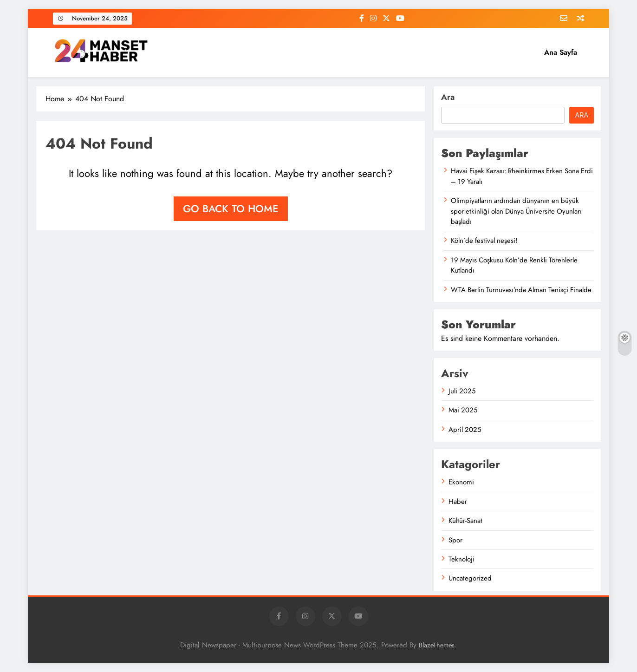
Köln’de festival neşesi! (484, 241)
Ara (448, 97)
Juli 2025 (462, 391)
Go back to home (231, 209)
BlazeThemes (437, 645)
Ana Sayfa (561, 52)
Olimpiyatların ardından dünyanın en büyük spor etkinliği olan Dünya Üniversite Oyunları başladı (516, 211)
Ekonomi (461, 482)
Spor (455, 540)
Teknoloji (461, 559)
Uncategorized (470, 578)
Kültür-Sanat (465, 521)
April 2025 (465, 430)
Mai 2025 (463, 410)
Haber (458, 502)
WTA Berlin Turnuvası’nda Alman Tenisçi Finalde (521, 290)
